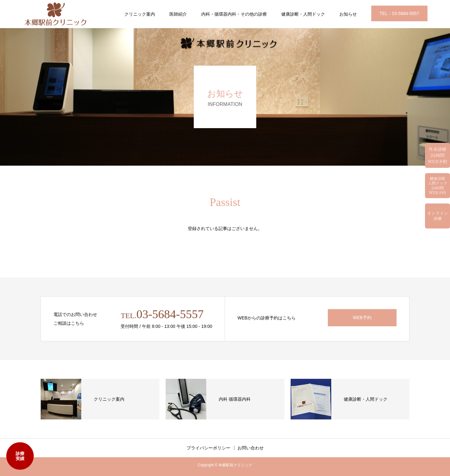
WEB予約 (362, 318)
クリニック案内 (140, 14)
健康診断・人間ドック (303, 14)
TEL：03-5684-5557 (400, 13)
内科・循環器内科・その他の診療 (234, 14)
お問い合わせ (251, 448)
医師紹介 (178, 14)
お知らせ (348, 14)
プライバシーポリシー (208, 448)
